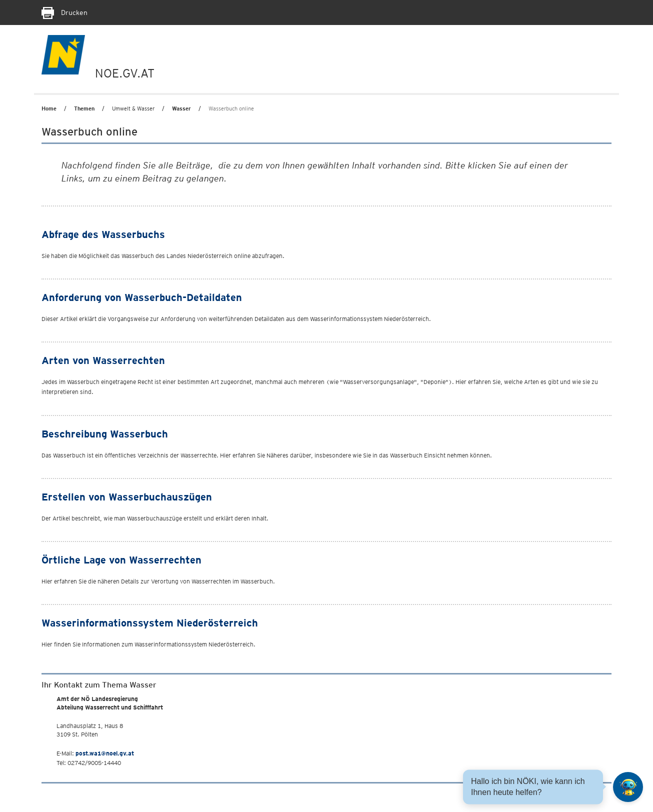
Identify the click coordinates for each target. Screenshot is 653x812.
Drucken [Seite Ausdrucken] (64, 12)
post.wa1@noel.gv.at (105, 753)
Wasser (181, 108)
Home (49, 108)
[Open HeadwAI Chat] (628, 787)
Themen (84, 108)
